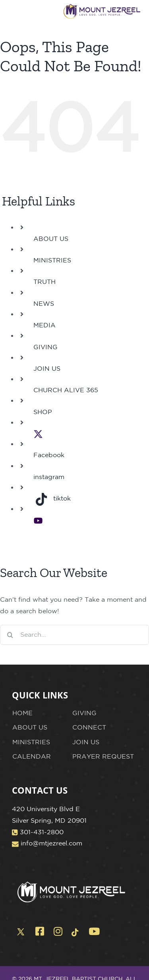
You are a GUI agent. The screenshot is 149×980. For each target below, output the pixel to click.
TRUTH (45, 282)
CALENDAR (32, 756)
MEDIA (45, 325)
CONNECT (89, 727)
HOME (22, 713)
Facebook (49, 455)
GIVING (45, 347)
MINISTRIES (52, 260)
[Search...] (74, 635)
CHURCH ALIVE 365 (66, 390)
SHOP (43, 412)
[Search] (10, 635)
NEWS (44, 303)
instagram (49, 477)
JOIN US (47, 368)
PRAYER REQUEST (103, 756)
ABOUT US (51, 239)
